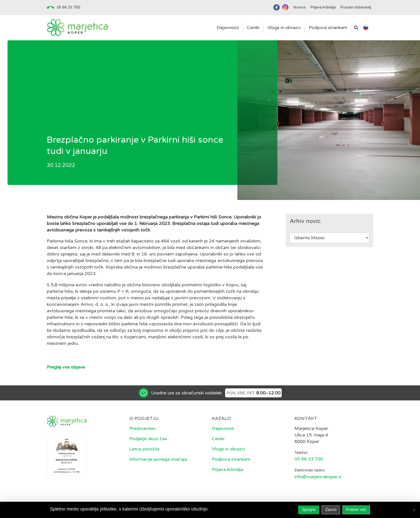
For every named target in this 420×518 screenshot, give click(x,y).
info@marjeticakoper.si (318, 477)
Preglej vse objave (66, 367)
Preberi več (356, 510)
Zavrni (331, 510)
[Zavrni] (414, 510)
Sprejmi (309, 510)
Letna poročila (144, 449)
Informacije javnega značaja (158, 459)
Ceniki (218, 439)
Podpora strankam (231, 459)
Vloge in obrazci (229, 449)
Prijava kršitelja (227, 469)
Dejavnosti (223, 428)
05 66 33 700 (68, 7)
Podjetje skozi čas (148, 439)
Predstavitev (143, 428)
